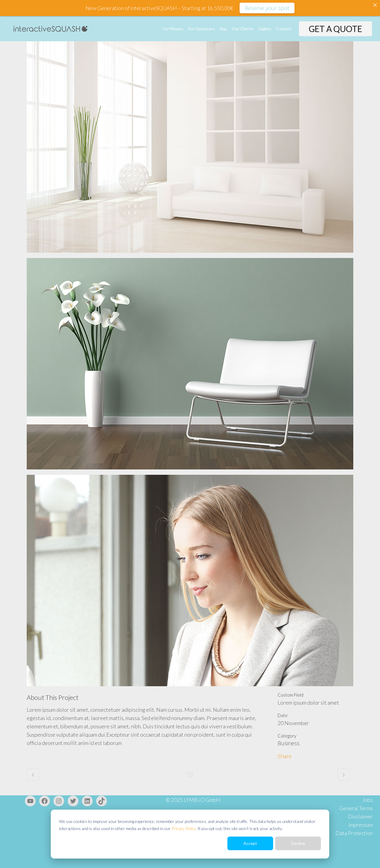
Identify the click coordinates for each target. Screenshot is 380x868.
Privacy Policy (184, 828)
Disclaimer (360, 816)
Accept (250, 843)
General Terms (356, 808)
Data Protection (354, 833)
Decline (298, 843)
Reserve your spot (267, 8)
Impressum (361, 825)
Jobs (368, 800)
